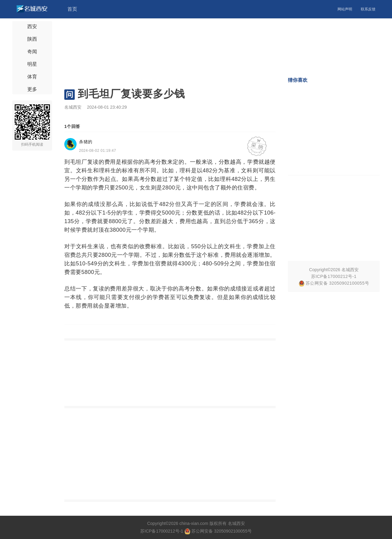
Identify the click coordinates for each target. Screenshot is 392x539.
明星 (32, 64)
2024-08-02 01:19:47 (98, 151)
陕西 (32, 39)
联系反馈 (368, 9)
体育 (32, 77)
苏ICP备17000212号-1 (334, 276)
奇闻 (32, 52)
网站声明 (345, 9)
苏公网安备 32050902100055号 (334, 283)
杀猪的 (86, 142)
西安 (32, 26)
